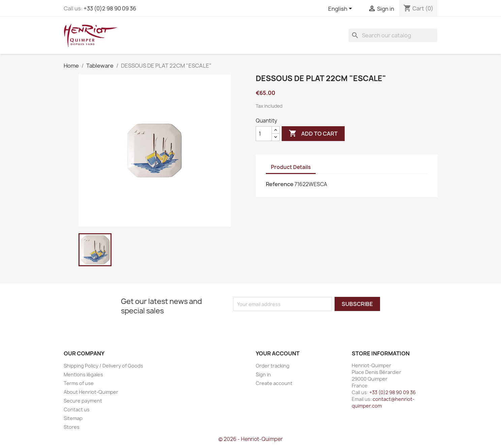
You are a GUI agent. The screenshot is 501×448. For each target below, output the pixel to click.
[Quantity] (264, 134)
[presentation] (289, 324)
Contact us (77, 409)
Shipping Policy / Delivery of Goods (103, 366)
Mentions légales (83, 374)
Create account (274, 383)
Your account (278, 353)
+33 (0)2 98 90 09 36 (110, 8)
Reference (280, 184)
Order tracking (273, 366)
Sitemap (73, 418)
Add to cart (313, 134)
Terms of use (79, 383)
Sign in (263, 374)
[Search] (393, 35)
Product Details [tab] (291, 167)
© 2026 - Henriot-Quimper (251, 439)
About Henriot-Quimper (91, 392)
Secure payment (83, 401)
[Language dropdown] (341, 9)
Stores (72, 427)
